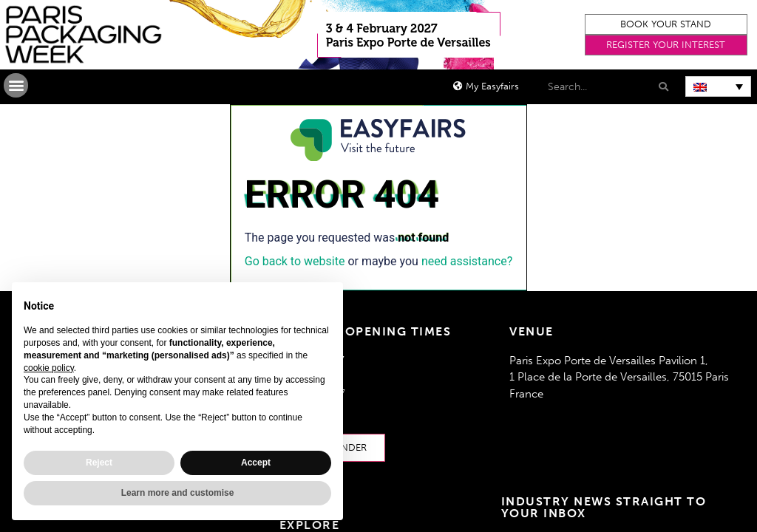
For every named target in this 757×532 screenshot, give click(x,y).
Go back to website (295, 261)
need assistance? (467, 261)
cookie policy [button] (49, 368)
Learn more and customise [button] (178, 493)
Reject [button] (99, 463)
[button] (666, 24)
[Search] (662, 87)
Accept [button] (256, 463)
